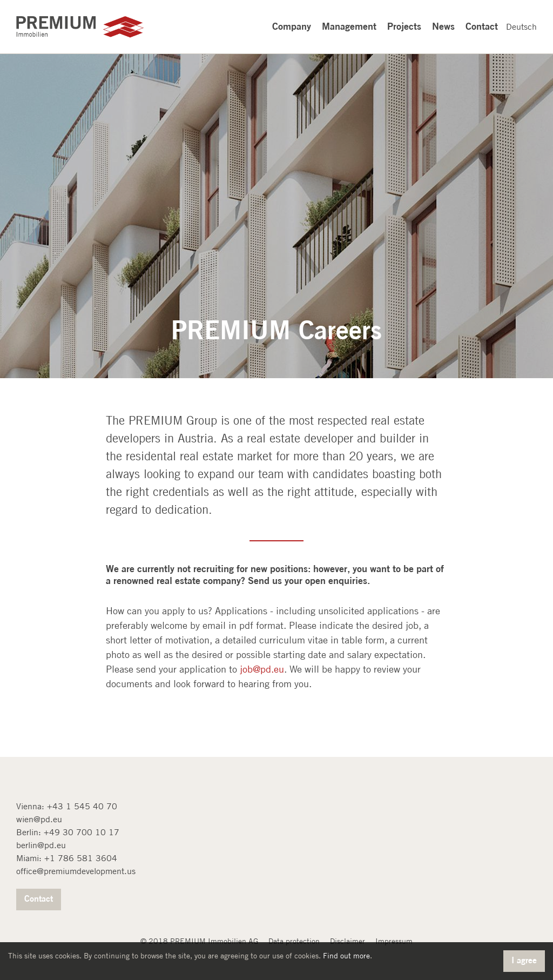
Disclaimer (348, 941)
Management (349, 26)
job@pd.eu (262, 669)
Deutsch (521, 27)
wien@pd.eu (39, 819)
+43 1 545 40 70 (82, 806)
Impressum (394, 941)
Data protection (294, 941)
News (443, 26)
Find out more (346, 956)
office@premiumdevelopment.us (76, 871)
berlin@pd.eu (41, 845)
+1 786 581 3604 (81, 858)
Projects (404, 26)
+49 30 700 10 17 (82, 832)
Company (292, 26)
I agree (524, 960)
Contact (482, 26)
